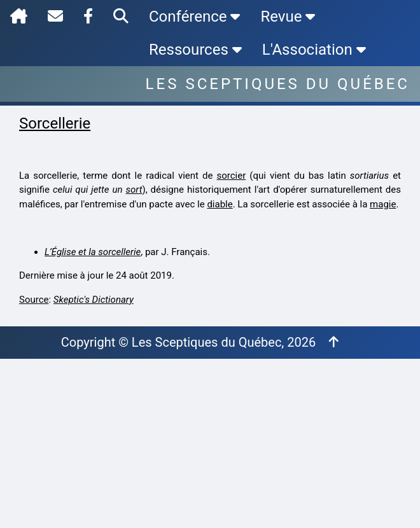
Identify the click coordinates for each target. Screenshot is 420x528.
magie (383, 204)
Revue (288, 17)
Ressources (195, 50)
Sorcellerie (55, 123)
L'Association (314, 50)
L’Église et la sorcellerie (93, 252)
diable (220, 204)
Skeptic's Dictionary (94, 300)
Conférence (194, 17)
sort (134, 190)
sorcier (231, 176)
